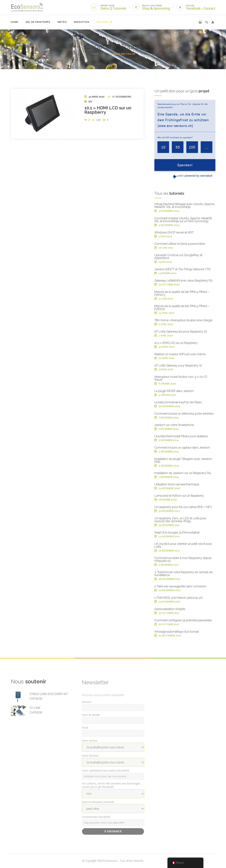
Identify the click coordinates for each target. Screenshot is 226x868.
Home (15, 22)
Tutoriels (119, 8)
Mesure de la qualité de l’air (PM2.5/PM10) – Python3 (182, 293)
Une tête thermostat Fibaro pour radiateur (181, 436)
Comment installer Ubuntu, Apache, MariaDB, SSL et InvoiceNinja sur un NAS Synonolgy (183, 220)
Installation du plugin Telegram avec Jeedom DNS (183, 460)
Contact (209, 8)
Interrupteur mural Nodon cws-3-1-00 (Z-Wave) (181, 378)
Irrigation (82, 22)
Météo (62, 22)
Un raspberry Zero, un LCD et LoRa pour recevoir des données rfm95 (180, 520)
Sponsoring (162, 8)
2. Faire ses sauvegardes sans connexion (180, 586)
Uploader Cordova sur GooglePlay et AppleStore (178, 257)
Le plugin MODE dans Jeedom (174, 391)
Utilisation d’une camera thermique (177, 484)
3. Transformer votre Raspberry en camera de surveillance (183, 574)
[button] (200, 22)
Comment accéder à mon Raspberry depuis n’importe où (183, 559)
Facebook (193, 8)
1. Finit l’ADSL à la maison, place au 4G (179, 598)
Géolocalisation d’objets (170, 609)
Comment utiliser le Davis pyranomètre (180, 244)
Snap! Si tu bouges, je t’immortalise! (177, 532)
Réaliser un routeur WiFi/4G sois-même (180, 354)
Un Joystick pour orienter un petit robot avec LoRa (183, 545)
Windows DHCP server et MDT (174, 232)
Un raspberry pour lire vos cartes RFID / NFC (183, 507)
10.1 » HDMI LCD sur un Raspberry (108, 110)
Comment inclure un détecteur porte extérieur (184, 414)
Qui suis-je (104, 22)
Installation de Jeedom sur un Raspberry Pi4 (183, 473)
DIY (90, 102)
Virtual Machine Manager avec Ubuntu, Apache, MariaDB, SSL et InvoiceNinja (185, 206)
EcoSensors (124, 97)
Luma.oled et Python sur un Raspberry (179, 496)
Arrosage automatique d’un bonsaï (177, 632)
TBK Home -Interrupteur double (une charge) (183, 320)
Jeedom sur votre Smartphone (174, 425)
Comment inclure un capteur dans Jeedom (182, 448)
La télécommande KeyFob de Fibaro (178, 402)
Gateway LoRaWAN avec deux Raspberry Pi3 (183, 281)
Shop (146, 8)
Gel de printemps (38, 22)
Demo (105, 8)
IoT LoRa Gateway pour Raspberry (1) (178, 365)
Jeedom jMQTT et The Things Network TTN (182, 269)
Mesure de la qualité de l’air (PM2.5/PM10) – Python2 (182, 307)
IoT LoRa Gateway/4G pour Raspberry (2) (181, 332)
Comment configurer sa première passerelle (183, 620)
